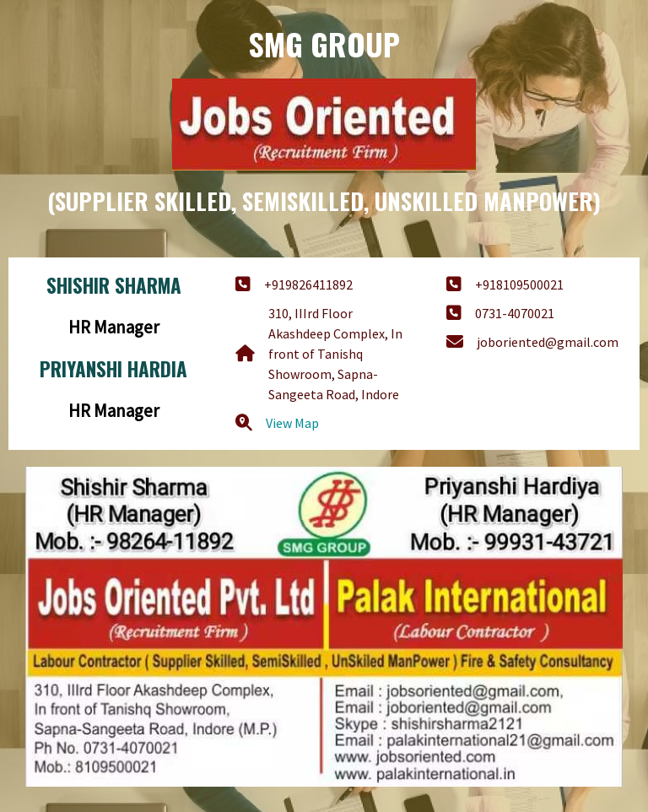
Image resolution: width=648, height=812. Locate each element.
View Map (292, 423)
